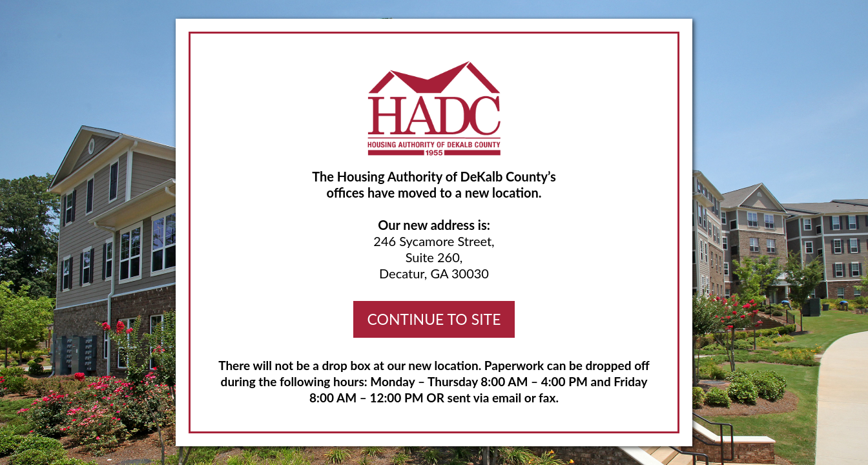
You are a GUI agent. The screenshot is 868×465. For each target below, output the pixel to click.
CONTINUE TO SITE (434, 319)
